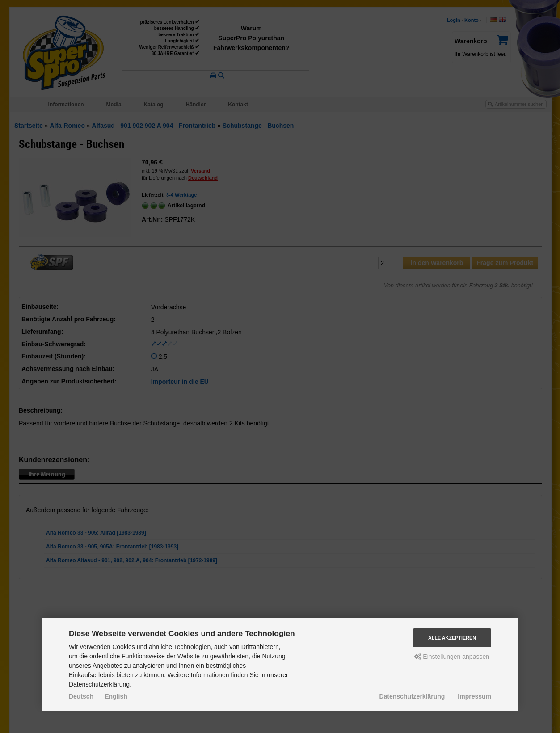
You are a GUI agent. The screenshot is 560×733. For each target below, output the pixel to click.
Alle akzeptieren (452, 638)
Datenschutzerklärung (412, 696)
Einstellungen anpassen (452, 657)
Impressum (474, 696)
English (116, 696)
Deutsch (81, 696)
